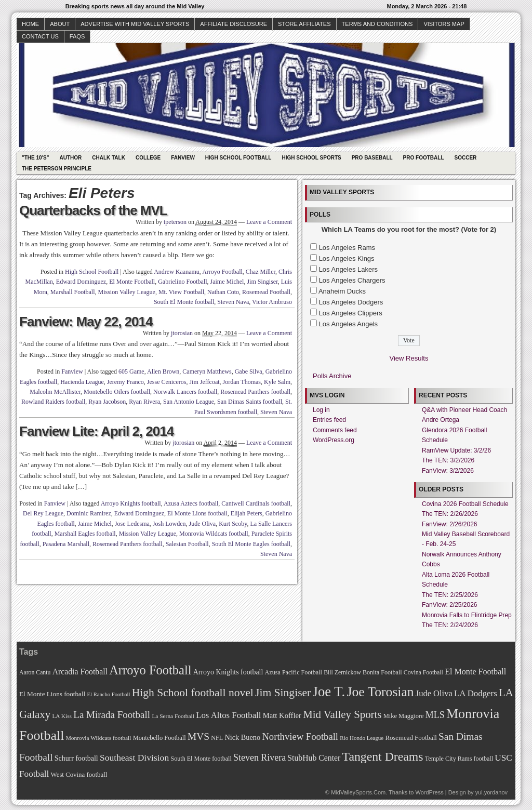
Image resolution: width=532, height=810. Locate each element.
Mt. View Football (181, 292)
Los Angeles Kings (347, 258)
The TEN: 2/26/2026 (450, 514)
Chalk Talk (109, 158)
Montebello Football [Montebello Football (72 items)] (159, 738)
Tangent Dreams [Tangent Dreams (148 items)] (383, 756)
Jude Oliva (203, 524)
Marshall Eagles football (85, 534)
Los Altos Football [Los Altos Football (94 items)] (228, 715)
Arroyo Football (222, 272)
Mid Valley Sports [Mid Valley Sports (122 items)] (342, 714)
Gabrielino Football (182, 282)
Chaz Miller (261, 272)
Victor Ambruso (272, 302)
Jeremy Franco (125, 382)
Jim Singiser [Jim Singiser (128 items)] (283, 693)
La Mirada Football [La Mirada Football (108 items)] (112, 715)
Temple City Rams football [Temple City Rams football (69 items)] (459, 759)
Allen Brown (163, 371)
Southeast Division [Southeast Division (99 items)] (134, 758)
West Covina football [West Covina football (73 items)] (79, 775)
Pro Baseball (372, 158)
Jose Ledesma (132, 524)
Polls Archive (332, 376)
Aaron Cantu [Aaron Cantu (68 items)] (35, 673)
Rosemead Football (266, 292)
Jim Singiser (262, 282)
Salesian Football (187, 544)
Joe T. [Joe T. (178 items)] (329, 692)
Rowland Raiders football (53, 402)
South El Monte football (184, 302)
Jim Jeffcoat (204, 382)
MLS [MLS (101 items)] (435, 715)
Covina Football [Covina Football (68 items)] (423, 673)
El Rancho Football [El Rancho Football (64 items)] (109, 694)
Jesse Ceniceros (167, 382)
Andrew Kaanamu (177, 272)
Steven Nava (233, 302)
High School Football (238, 158)
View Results (409, 358)
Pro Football (424, 158)
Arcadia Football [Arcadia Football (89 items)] (80, 672)
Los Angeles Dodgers (351, 302)
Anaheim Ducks (342, 291)
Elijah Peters (247, 513)
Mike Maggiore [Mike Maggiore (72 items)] (404, 716)
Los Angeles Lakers (348, 269)
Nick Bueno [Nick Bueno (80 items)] (242, 737)
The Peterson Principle (57, 169)
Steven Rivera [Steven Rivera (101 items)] (260, 758)
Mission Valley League (127, 292)
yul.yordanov (491, 792)
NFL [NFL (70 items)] (217, 738)
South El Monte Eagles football (251, 544)
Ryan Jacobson (107, 402)
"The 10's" (35, 158)
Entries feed (329, 420)
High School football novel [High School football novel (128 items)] (193, 693)
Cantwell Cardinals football (256, 503)
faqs (77, 36)
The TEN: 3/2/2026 (448, 460)
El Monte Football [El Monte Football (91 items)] (475, 672)
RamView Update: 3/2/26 (456, 450)
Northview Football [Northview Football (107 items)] (300, 736)
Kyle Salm (277, 382)
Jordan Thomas (242, 382)
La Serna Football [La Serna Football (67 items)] (173, 716)
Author (70, 158)
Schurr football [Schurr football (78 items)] (76, 758)
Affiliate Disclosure (234, 24)
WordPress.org (334, 440)
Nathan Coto (223, 292)
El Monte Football (132, 282)
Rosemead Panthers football (255, 392)
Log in (321, 410)
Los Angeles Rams (347, 248)
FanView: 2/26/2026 (450, 524)
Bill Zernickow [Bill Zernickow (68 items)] (342, 673)
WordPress (429, 792)
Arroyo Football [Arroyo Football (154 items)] (150, 670)
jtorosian (182, 333)
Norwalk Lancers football (185, 392)
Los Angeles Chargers (352, 280)
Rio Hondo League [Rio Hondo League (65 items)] (362, 738)
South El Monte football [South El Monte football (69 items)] (201, 759)
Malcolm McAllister (55, 392)
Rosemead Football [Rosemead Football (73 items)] (411, 738)
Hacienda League (82, 382)
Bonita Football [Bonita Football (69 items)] (382, 672)
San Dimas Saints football (250, 402)
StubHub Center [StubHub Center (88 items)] (314, 758)
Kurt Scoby (233, 524)
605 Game (131, 371)
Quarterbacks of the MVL (93, 210)
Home (30, 24)
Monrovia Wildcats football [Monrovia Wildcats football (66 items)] (99, 738)
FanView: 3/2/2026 (448, 471)
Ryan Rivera (144, 402)
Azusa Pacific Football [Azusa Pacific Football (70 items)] (294, 672)
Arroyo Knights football (131, 503)
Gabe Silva (249, 371)
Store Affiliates (304, 24)
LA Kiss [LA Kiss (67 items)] (62, 716)
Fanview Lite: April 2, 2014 (96, 431)
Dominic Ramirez (89, 513)
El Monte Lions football (197, 513)
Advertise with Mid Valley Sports (135, 24)
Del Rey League (43, 513)
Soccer (466, 158)
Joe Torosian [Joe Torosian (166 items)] (380, 692)
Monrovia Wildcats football (214, 534)
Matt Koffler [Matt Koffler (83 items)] (282, 715)
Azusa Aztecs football (191, 503)
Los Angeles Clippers (351, 313)
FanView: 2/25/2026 (450, 605)
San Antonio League (189, 402)
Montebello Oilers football (117, 392)
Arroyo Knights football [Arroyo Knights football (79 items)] (228, 672)
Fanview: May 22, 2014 (86, 322)
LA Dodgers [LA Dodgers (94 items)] (476, 693)
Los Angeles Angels (348, 324)
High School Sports (311, 158)
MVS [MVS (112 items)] (198, 736)
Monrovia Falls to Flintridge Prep (467, 615)
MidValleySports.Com (358, 792)
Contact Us (40, 36)
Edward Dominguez (81, 282)
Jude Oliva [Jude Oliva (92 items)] (434, 693)
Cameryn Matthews (207, 371)
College (148, 158)
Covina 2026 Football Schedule (465, 504)
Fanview (183, 158)
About (60, 24)
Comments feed (335, 430)
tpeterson (175, 222)
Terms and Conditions (377, 24)
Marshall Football (73, 292)
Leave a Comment (269, 222)
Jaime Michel (227, 282)
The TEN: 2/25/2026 (450, 595)
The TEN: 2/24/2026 (450, 625)
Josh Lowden (169, 524)
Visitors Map (444, 24)
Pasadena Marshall (66, 544)
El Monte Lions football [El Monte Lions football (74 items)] (52, 694)
